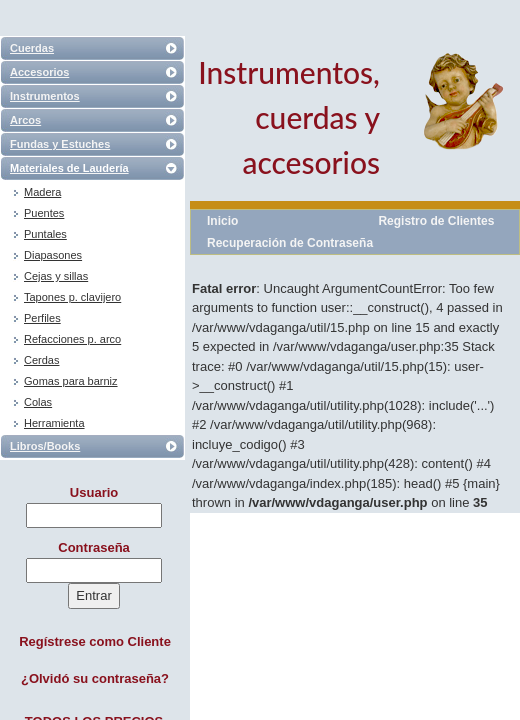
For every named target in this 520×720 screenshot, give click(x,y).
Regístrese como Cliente (95, 641)
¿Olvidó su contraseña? (95, 678)
